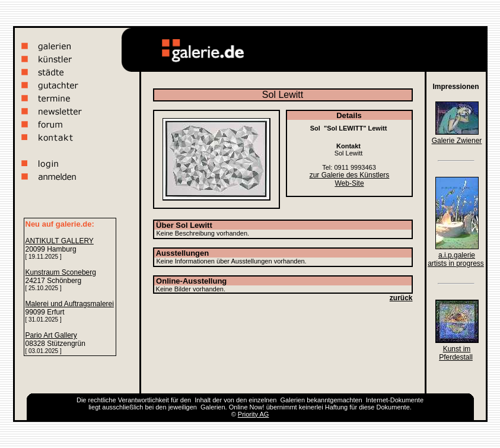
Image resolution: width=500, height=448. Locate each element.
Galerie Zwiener (457, 141)
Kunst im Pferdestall (456, 353)
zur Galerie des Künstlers (350, 175)
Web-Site (349, 183)
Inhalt (203, 400)
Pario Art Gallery (51, 335)
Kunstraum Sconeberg (61, 272)
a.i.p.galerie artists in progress (456, 259)
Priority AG (254, 414)
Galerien (293, 400)
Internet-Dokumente (395, 400)
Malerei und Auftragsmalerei (70, 304)
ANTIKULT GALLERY (60, 241)
